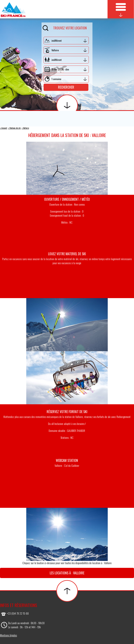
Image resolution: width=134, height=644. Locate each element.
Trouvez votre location (65, 27)
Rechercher (66, 87)
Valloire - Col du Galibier (67, 465)
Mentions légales (8, 635)
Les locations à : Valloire (67, 573)
